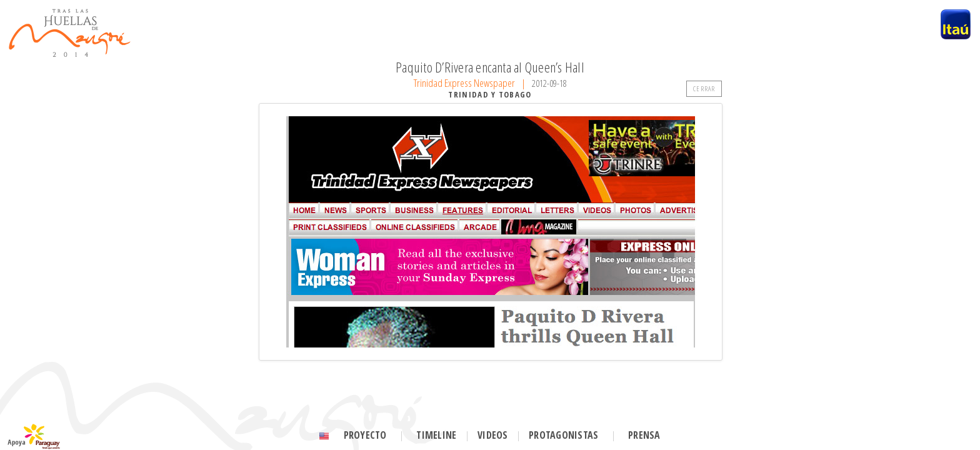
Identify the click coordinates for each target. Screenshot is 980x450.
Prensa (644, 435)
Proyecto (365, 435)
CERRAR (704, 88)
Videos (492, 435)
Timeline (436, 435)
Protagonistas (563, 435)
